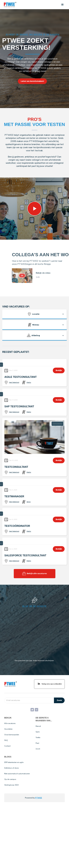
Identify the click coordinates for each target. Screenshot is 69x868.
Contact (7, 746)
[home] (9, 5)
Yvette (38, 738)
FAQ (6, 740)
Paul (37, 743)
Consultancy (57, 424)
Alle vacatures (10, 723)
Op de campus (10, 779)
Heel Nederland (14, 382)
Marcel (38, 726)
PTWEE (39, 798)
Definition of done (11, 768)
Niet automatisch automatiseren (17, 774)
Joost (38, 749)
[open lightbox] (29, 276)
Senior (29, 502)
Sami (38, 732)
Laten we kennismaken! (32, 81)
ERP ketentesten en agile (14, 762)
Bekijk (59, 370)
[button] (62, 5)
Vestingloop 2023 (11, 785)
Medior (29, 382)
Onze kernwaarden (12, 735)
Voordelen (8, 729)
